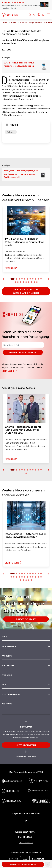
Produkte (7, 656)
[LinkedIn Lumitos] (26, 821)
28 (31, 580)
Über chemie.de (26, 842)
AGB (25, 859)
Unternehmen (9, 646)
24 (21, 580)
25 (23, 580)
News (4, 637)
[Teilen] (34, 15)
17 (29, 282)
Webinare (7, 675)
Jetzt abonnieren (26, 745)
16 (26, 282)
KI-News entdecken (26, 619)
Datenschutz (38, 859)
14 (21, 282)
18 (31, 282)
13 (18, 282)
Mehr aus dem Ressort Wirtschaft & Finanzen (26, 291)
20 (37, 282)
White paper (8, 665)
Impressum (13, 859)
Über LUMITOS (25, 837)
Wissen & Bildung (11, 694)
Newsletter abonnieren (23, 352)
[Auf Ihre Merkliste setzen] (43, 15)
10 (38, 279)
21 (36, 577)
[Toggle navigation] (49, 15)
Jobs (4, 685)
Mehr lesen (10, 371)
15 (23, 282)
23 (41, 577)
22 (38, 577)
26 (26, 580)
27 (29, 580)
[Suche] (30, 15)
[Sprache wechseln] (39, 15)
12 (15, 282)
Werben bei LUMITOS (25, 832)
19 (34, 282)
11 (41, 279)
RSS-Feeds (7, 704)
